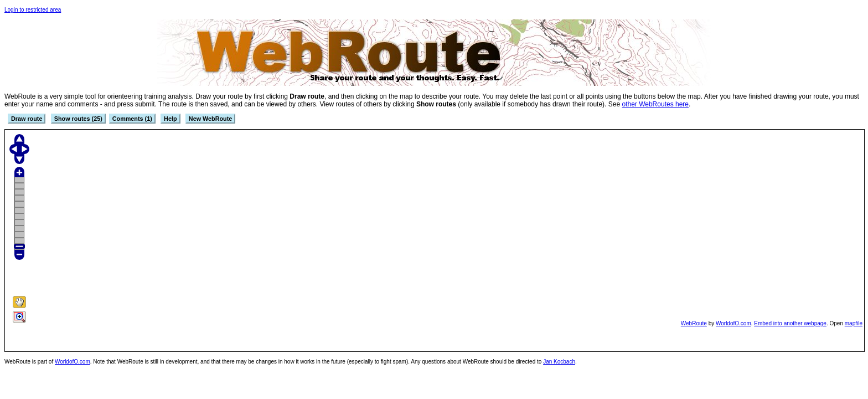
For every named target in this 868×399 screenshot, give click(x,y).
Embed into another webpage (790, 323)
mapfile (854, 323)
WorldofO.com (733, 323)
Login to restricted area (33, 10)
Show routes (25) (78, 119)
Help (170, 119)
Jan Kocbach (559, 362)
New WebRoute (210, 119)
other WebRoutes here (655, 104)
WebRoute (694, 323)
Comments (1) (132, 119)
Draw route (27, 119)
